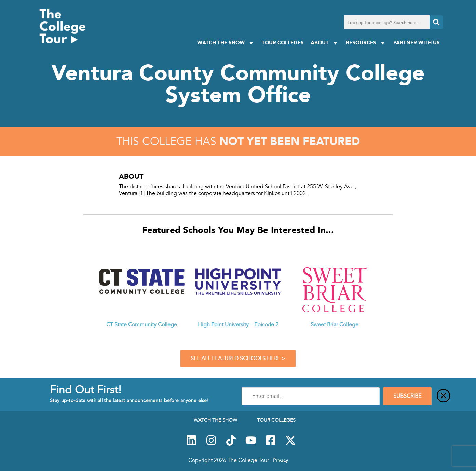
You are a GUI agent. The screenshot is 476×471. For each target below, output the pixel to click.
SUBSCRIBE (407, 396)
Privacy (281, 460)
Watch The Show (226, 43)
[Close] (444, 396)
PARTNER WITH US (417, 43)
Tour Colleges (283, 43)
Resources (366, 43)
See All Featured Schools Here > (238, 359)
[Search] (436, 22)
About (325, 43)
